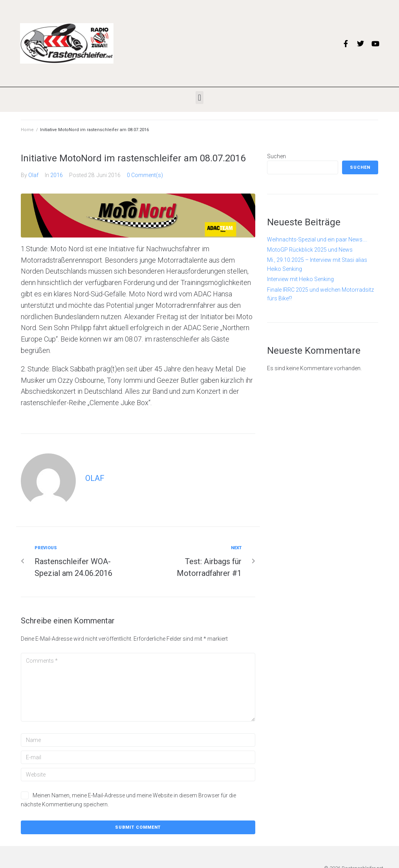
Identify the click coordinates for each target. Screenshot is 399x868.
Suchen (276, 156)
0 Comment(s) (145, 175)
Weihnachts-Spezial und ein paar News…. (317, 239)
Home (27, 130)
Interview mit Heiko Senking (300, 279)
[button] (199, 98)
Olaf (33, 175)
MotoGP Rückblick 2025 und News (310, 250)
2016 (57, 175)
